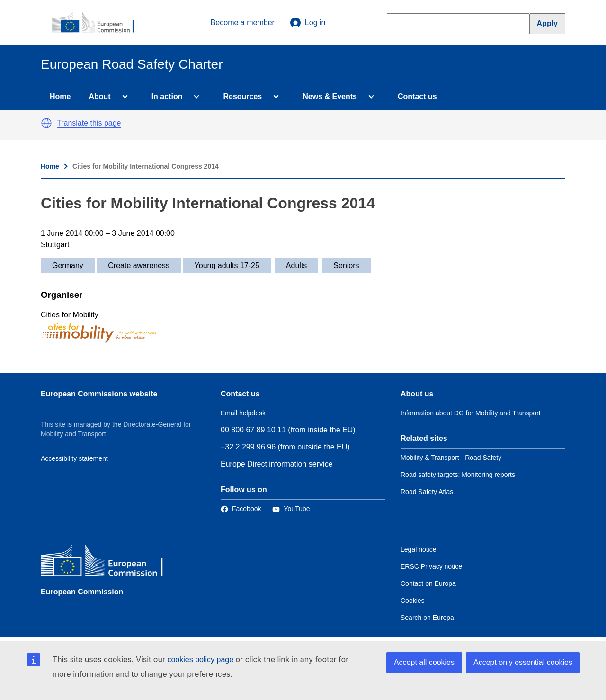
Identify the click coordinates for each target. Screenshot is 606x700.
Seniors (346, 265)
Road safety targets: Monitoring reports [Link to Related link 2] (458, 475)
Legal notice (419, 549)
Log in (308, 23)
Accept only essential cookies (523, 662)
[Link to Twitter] (291, 509)
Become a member (243, 22)
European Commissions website (99, 394)
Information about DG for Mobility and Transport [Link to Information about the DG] (471, 413)
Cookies (413, 601)
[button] (46, 123)
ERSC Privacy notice (431, 566)
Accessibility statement (74, 458)
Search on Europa (427, 618)
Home (60, 96)
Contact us (417, 96)
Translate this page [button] (89, 123)
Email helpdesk (243, 413)
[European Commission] (98, 23)
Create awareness (139, 265)
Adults (296, 265)
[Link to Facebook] (241, 509)
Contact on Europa (428, 583)
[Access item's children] (123, 97)
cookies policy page (200, 660)
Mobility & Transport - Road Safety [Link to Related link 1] (451, 458)
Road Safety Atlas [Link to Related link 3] (427, 492)
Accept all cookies (424, 662)
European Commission (82, 592)
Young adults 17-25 (227, 265)
